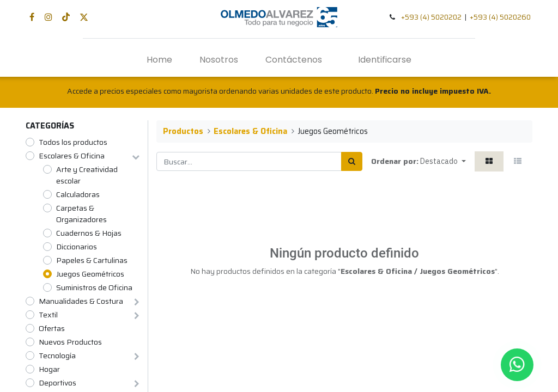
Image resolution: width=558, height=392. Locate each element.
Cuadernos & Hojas (89, 233)
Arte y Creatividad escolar (87, 175)
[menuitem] (159, 60)
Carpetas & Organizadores (81, 214)
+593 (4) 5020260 (500, 17)
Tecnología (57, 356)
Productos (183, 131)
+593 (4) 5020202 (431, 17)
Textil (48, 315)
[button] (443, 161)
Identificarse (385, 60)
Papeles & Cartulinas (92, 261)
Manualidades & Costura (81, 301)
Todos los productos (73, 142)
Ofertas (52, 329)
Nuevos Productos (70, 342)
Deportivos (57, 383)
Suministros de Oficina (94, 288)
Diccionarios (77, 247)
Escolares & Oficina (72, 156)
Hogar (49, 369)
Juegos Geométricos (90, 274)
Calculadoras (78, 195)
